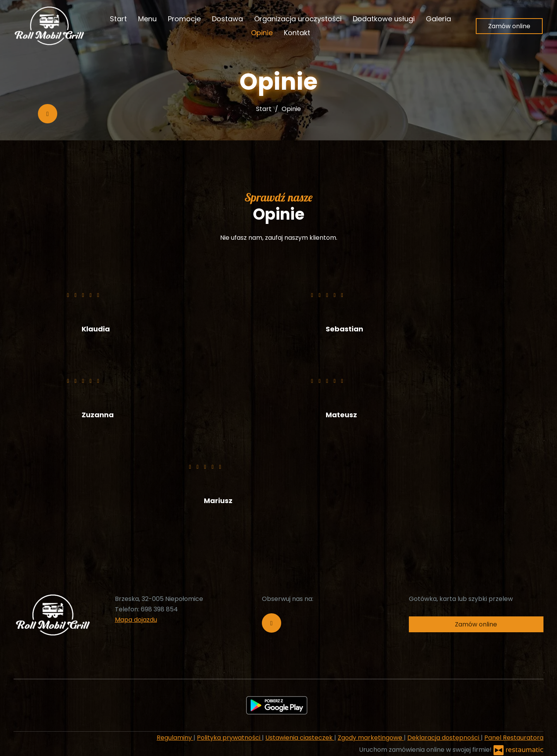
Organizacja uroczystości (298, 19)
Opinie (262, 33)
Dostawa (227, 19)
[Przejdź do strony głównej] (49, 26)
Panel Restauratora (514, 738)
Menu (147, 19)
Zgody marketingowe (371, 738)
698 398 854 (159, 609)
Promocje (184, 19)
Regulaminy (175, 738)
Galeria (438, 19)
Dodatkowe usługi (384, 19)
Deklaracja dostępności (444, 738)
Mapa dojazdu (136, 620)
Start (118, 19)
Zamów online (509, 26)
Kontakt (297, 33)
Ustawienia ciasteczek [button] (300, 738)
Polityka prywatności (229, 738)
